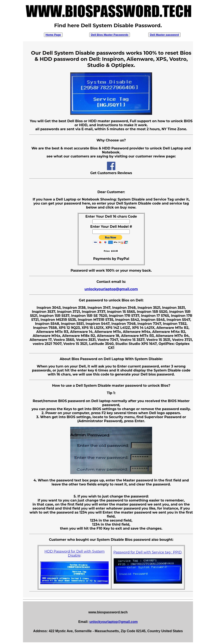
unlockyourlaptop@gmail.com (111, 289)
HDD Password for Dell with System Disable (75, 553)
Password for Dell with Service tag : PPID (147, 552)
